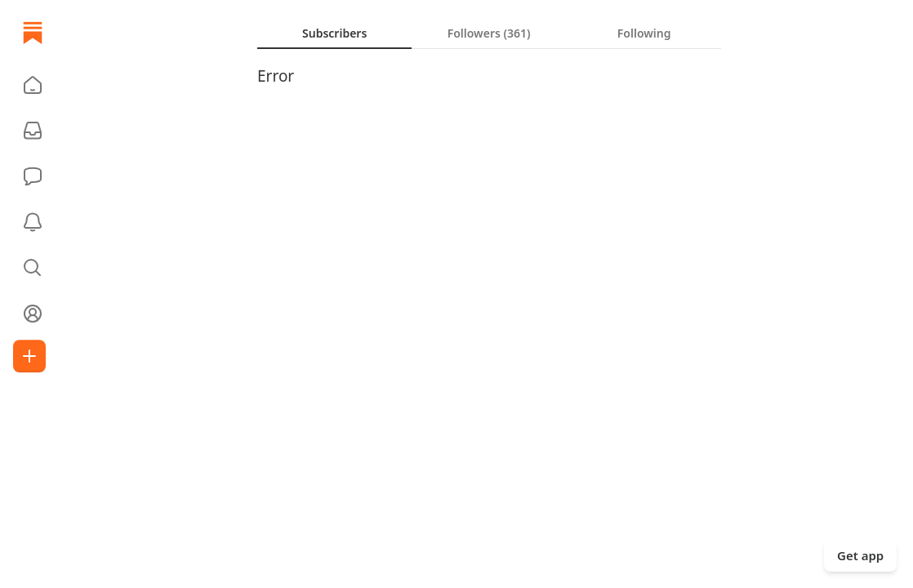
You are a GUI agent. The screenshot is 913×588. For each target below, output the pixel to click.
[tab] (334, 33)
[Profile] (33, 314)
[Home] (33, 33)
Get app (860, 555)
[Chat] (33, 176)
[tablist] (489, 33)
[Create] (29, 356)
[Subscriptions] (33, 131)
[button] (33, 85)
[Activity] (33, 222)
